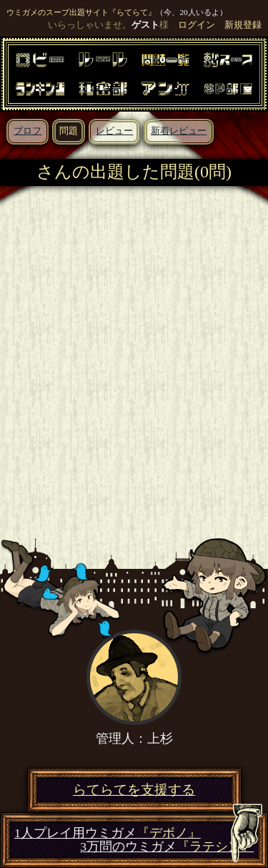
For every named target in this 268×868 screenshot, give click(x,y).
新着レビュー (179, 131)
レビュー (114, 131)
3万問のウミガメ (167, 847)
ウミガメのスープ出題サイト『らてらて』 (81, 12)
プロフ (28, 131)
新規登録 (243, 25)
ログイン (197, 25)
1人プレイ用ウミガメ (108, 833)
